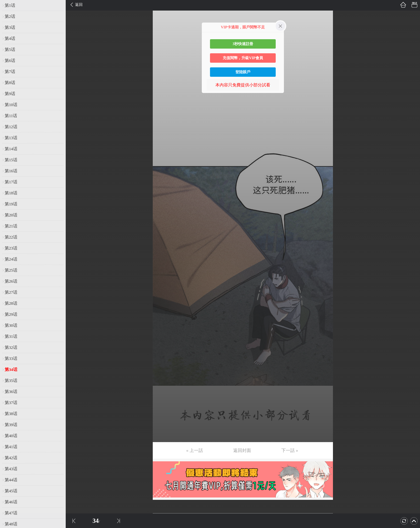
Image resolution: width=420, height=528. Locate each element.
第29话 (11, 314)
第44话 (11, 480)
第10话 (11, 105)
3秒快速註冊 (243, 44)
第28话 (11, 303)
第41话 (11, 447)
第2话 (10, 16)
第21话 (11, 226)
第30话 (11, 325)
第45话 (11, 491)
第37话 (11, 403)
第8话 (10, 83)
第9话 (10, 94)
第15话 (11, 160)
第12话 (11, 127)
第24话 (11, 259)
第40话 (11, 436)
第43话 (11, 469)
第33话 (11, 358)
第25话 (11, 270)
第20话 (11, 215)
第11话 (11, 116)
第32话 (11, 347)
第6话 (10, 61)
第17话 (11, 182)
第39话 (11, 425)
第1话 (10, 5)
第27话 (11, 292)
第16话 (11, 171)
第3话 (10, 27)
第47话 (11, 513)
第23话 (11, 248)
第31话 (11, 336)
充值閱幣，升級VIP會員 (243, 58)
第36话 (11, 392)
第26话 (11, 281)
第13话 (11, 138)
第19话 (11, 204)
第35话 (11, 381)
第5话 (10, 50)
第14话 (11, 149)
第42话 (11, 458)
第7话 (10, 72)
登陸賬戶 (243, 72)
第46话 (11, 502)
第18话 (11, 193)
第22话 (11, 237)
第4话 (10, 39)
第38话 (11, 414)
